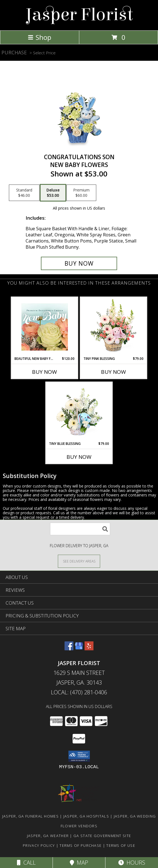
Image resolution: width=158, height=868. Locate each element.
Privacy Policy (39, 845)
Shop (39, 37)
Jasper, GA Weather (48, 836)
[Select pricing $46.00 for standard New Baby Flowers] (24, 193)
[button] (79, 756)
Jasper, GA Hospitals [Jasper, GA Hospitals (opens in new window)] (86, 816)
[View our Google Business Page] (79, 648)
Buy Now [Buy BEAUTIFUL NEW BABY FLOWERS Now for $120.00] (45, 372)
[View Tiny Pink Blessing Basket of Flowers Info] (114, 327)
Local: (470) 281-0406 (79, 692)
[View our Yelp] (89, 648)
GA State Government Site (102, 836)
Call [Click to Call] (26, 863)
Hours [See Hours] (132, 863)
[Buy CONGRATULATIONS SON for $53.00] (79, 263)
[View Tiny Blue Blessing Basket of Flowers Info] (79, 412)
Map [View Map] (79, 863)
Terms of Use (121, 845)
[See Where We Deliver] (79, 561)
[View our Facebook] (69, 648)
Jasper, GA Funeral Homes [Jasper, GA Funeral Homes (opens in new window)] (30, 816)
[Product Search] (80, 529)
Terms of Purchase (81, 845)
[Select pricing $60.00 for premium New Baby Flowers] (81, 193)
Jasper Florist (79, 15)
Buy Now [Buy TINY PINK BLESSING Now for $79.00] (113, 372)
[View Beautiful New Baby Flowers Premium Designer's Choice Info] (45, 327)
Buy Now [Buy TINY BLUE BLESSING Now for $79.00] (79, 457)
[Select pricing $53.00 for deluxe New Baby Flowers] (53, 193)
